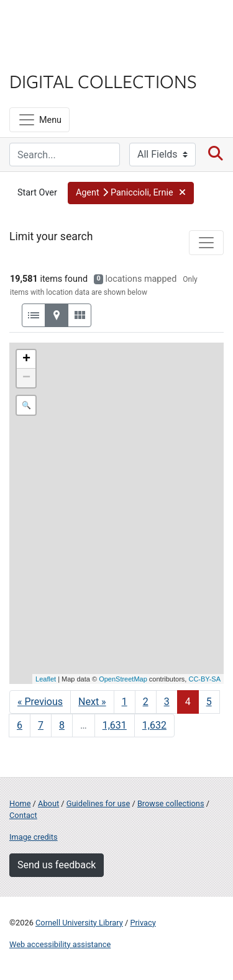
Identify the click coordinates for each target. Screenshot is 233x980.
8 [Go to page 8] (62, 725)
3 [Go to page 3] (167, 702)
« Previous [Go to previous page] (40, 702)
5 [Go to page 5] (209, 702)
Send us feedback (57, 865)
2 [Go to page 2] (146, 702)
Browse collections (171, 803)
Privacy (143, 923)
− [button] (26, 378)
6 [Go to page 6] (20, 725)
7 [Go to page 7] (41, 725)
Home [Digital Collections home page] (20, 803)
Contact (23, 815)
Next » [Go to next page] (92, 702)
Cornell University (71, 24)
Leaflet (46, 679)
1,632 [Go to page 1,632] (154, 725)
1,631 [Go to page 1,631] (115, 725)
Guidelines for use (98, 803)
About (48, 803)
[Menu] (39, 120)
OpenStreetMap (123, 679)
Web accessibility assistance (60, 944)
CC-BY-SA (204, 679)
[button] (131, 193)
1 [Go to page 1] (125, 702)
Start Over (37, 193)
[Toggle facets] (206, 243)
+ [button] (26, 359)
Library (47, 57)
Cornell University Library (79, 923)
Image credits (34, 837)
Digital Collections (103, 81)
